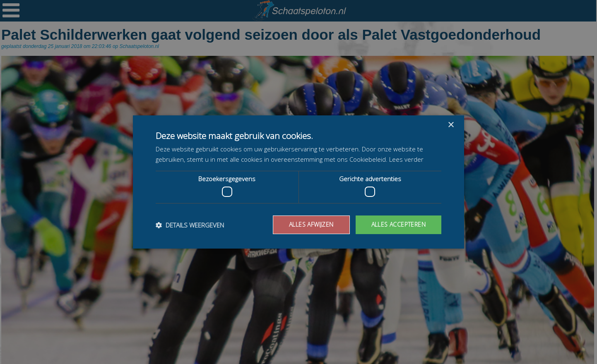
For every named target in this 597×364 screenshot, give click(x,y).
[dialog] (298, 182)
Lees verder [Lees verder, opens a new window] (406, 159)
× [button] (451, 125)
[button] (190, 225)
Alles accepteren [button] (398, 224)
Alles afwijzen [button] (311, 224)
